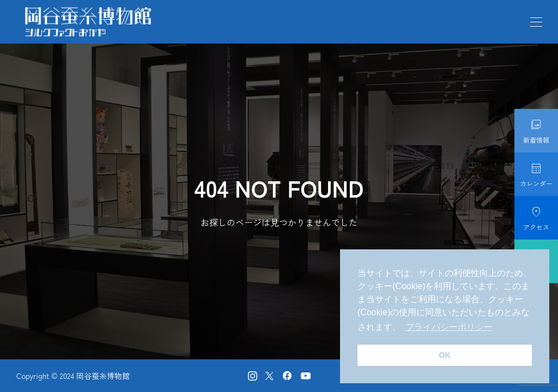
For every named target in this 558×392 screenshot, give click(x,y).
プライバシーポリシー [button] (449, 327)
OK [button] (445, 355)
